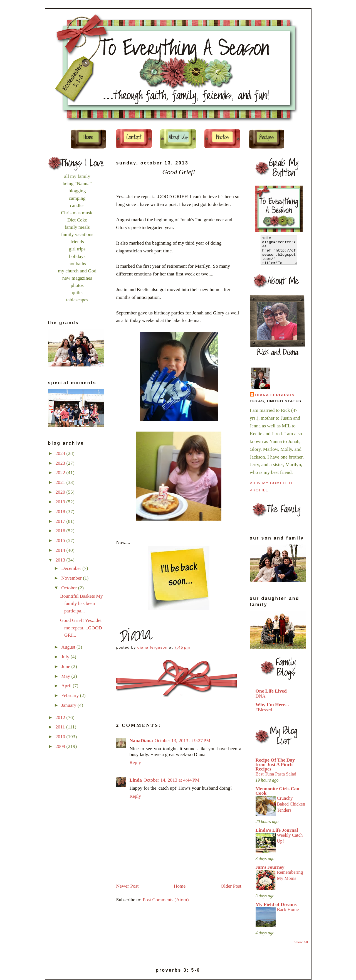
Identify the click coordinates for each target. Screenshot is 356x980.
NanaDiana (141, 740)
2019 (61, 502)
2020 (61, 492)
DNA (261, 696)
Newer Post (128, 886)
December (72, 568)
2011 (61, 727)
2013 (61, 560)
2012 (61, 717)
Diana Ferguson (275, 395)
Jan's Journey (270, 867)
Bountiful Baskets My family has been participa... (81, 603)
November (72, 578)
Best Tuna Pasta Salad (276, 774)
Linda (136, 780)
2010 (61, 737)
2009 (61, 746)
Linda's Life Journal (277, 830)
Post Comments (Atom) (166, 900)
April (67, 686)
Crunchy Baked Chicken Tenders (291, 804)
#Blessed (264, 710)
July (66, 657)
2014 (61, 550)
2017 (61, 521)
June (66, 666)
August (69, 647)
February (71, 695)
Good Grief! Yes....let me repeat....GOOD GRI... (81, 627)
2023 (61, 463)
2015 (61, 540)
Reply (135, 762)
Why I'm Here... (272, 705)
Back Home (288, 909)
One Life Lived (271, 691)
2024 (61, 453)
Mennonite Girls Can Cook (278, 791)
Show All (301, 942)
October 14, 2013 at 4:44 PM (171, 780)
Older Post (231, 886)
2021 (61, 482)
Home (180, 886)
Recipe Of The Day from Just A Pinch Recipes (275, 764)
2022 (61, 472)
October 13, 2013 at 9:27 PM (183, 740)
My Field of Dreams (276, 904)
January (69, 705)
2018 (61, 511)
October (70, 588)
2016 (61, 531)
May (66, 676)
